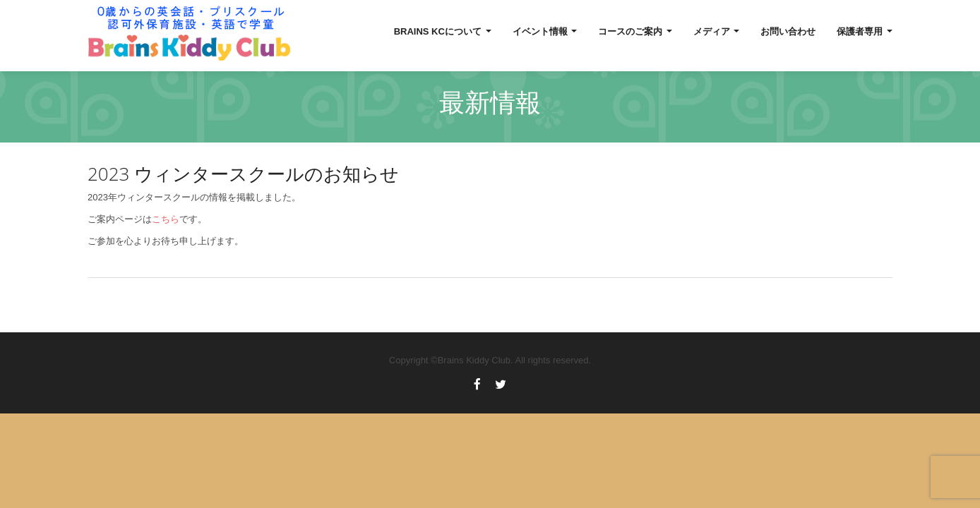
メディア (717, 31)
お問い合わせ (788, 31)
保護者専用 (865, 31)
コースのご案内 (635, 31)
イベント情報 (545, 31)
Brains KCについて (443, 31)
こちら (166, 219)
